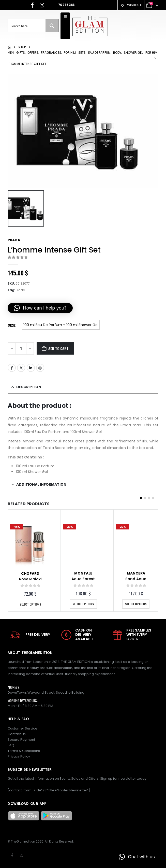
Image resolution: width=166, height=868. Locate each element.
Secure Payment (21, 740)
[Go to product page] (30, 545)
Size (11, 325)
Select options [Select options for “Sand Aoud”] (136, 604)
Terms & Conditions (24, 751)
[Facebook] (32, 5)
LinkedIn (31, 368)
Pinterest (40, 368)
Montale (83, 573)
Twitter (21, 368)
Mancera (136, 573)
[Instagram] (42, 5)
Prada (14, 240)
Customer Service (22, 729)
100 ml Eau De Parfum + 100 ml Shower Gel (61, 325)
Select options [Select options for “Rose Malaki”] (30, 604)
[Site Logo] (90, 26)
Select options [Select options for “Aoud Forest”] (83, 604)
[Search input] (27, 26)
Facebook (12, 368)
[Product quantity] (21, 348)
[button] (40, 308)
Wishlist (131, 5)
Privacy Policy (19, 757)
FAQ (11, 745)
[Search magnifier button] (52, 26)
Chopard (30, 573)
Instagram (21, 856)
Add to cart (58, 348)
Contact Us (17, 734)
